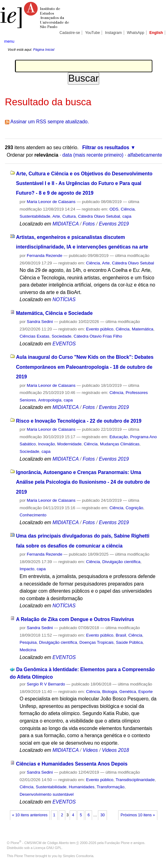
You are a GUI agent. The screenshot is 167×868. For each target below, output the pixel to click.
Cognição (134, 508)
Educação (119, 437)
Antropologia (50, 400)
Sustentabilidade (35, 216)
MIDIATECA (66, 224)
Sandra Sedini (40, 322)
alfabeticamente (145, 155)
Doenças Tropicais (96, 642)
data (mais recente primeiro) (93, 155)
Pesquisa (28, 642)
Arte (56, 216)
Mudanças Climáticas (120, 444)
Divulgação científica (121, 562)
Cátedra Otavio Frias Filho (98, 336)
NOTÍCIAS (64, 299)
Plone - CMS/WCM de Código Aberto (40, 843)
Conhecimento (33, 515)
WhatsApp (136, 33)
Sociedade (61, 336)
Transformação (111, 787)
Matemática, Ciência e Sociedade (54, 313)
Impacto (27, 569)
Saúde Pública (129, 642)
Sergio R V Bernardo (46, 684)
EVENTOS (64, 344)
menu (9, 41)
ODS (114, 209)
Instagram (114, 33)
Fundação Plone (117, 843)
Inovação (46, 444)
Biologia (110, 692)
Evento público (100, 329)
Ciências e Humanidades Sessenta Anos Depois (72, 764)
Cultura (69, 216)
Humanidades (81, 787)
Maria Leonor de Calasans (51, 202)
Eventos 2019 (114, 224)
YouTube (93, 33)
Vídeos (90, 750)
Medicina (28, 650)
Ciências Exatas (35, 336)
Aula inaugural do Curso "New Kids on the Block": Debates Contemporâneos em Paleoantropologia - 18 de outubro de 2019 (85, 367)
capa (127, 216)
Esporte (146, 692)
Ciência (128, 209)
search (155, 41)
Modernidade (69, 444)
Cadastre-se (70, 33)
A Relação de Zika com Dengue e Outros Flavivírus (75, 619)
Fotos (89, 224)
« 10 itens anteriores (30, 815)
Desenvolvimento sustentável (47, 794)
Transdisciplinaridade (135, 780)
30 (103, 815)
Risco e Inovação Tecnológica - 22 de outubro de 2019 (79, 421)
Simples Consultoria (78, 856)
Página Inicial (44, 50)
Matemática (143, 329)
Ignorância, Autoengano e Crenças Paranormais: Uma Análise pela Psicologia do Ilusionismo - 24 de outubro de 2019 (83, 482)
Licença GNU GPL (48, 848)
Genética (128, 692)
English (156, 33)
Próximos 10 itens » (138, 815)
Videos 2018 (116, 750)
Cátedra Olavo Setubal (99, 216)
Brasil (121, 635)
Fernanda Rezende (44, 256)
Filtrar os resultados (106, 147)
